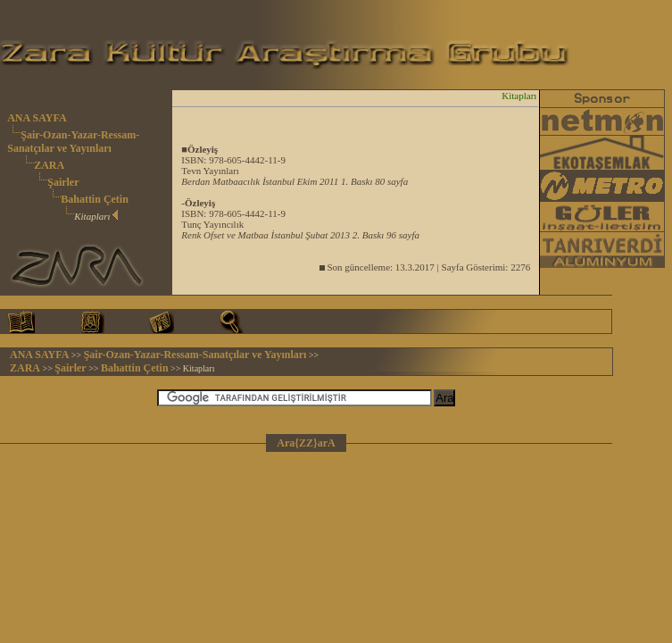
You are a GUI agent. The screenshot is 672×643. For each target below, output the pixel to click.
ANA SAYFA (37, 118)
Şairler (63, 182)
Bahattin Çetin (95, 199)
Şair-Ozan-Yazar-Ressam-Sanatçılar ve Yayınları (73, 142)
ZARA (49, 165)
